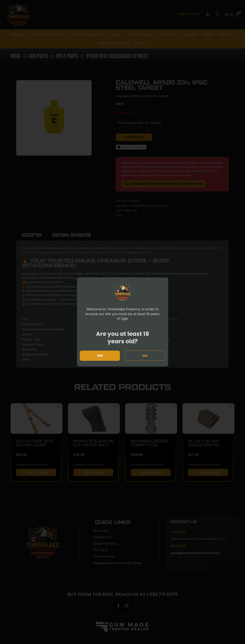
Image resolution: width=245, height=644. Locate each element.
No (145, 356)
